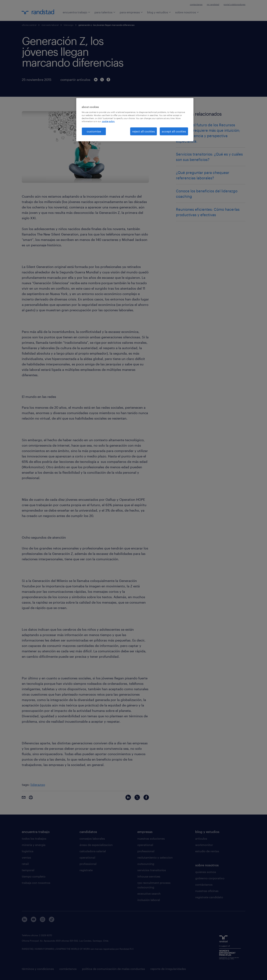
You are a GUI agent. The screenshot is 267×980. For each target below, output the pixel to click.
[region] (135, 120)
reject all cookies (144, 131)
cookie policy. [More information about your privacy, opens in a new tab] (108, 121)
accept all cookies (174, 131)
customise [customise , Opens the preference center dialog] (94, 131)
